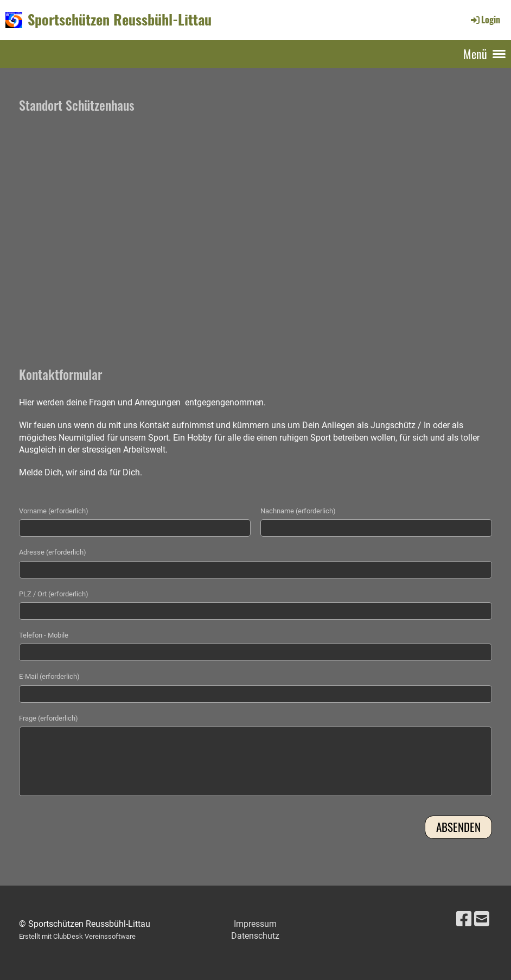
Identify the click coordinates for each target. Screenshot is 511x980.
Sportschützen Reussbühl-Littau (120, 20)
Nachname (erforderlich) (298, 511)
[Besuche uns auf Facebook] (464, 919)
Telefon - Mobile (44, 635)
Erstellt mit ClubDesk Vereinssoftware (77, 936)
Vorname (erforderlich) (54, 511)
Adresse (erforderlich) (53, 552)
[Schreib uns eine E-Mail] (482, 919)
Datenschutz (255, 936)
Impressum (255, 924)
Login (485, 20)
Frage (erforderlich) (49, 718)
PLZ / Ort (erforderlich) (54, 594)
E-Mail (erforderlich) (49, 676)
